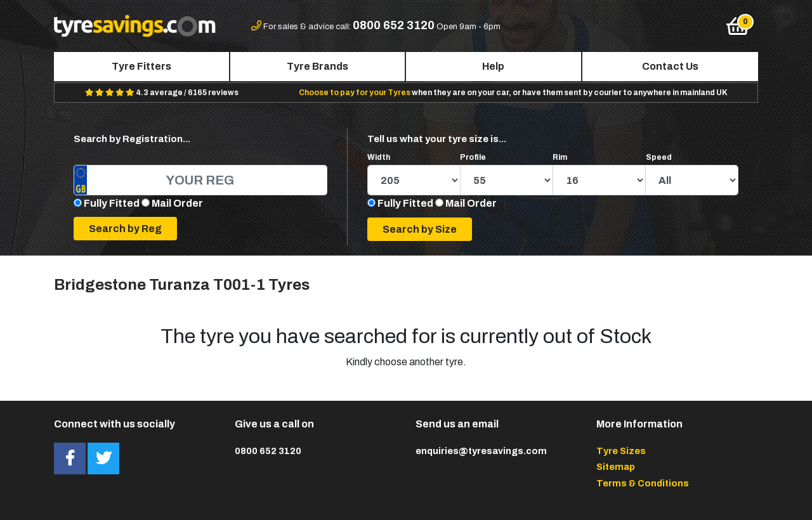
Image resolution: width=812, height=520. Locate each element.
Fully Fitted (112, 203)
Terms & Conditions (643, 483)
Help (493, 66)
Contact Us (670, 66)
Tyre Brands (318, 66)
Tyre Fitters (141, 66)
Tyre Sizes (621, 451)
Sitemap (616, 467)
